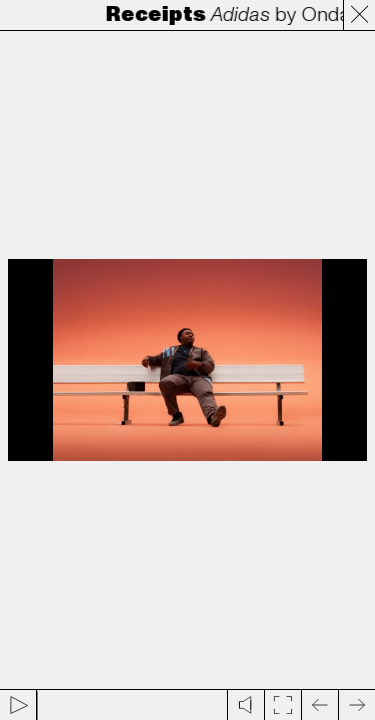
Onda (328, 15)
